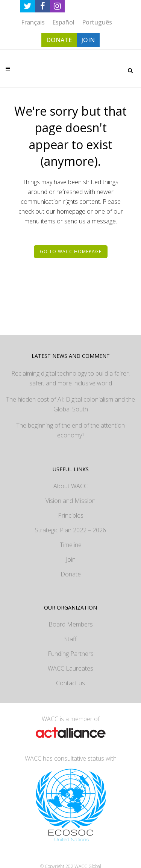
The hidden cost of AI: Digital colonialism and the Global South (70, 404)
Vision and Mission (70, 501)
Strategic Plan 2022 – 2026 (70, 530)
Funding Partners (71, 654)
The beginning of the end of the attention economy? (70, 430)
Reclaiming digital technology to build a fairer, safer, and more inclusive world (70, 378)
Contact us (70, 683)
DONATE (59, 40)
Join (71, 559)
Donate (71, 574)
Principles (71, 515)
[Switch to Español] (63, 22)
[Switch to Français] (33, 22)
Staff (70, 639)
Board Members (71, 624)
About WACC (70, 486)
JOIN (88, 40)
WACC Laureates (70, 668)
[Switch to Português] (97, 22)
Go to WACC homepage (71, 251)
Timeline (71, 545)
